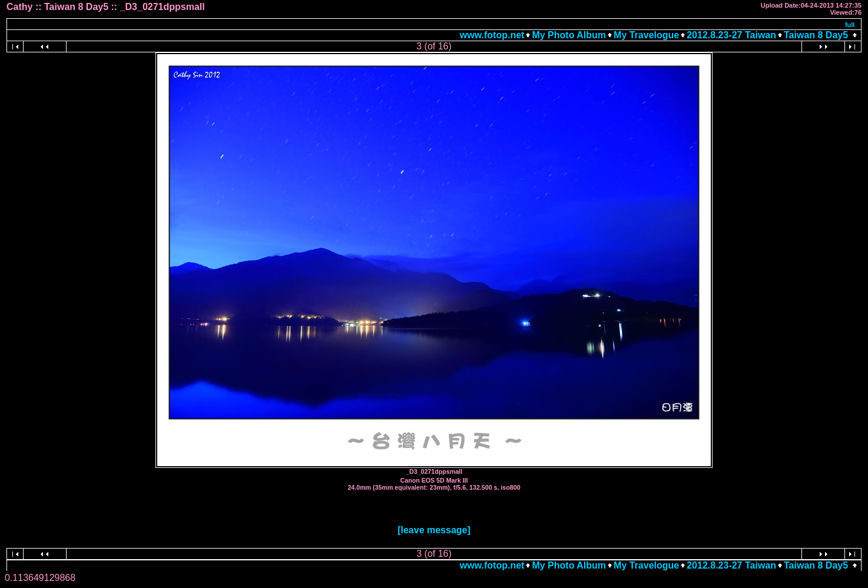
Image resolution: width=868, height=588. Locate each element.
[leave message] (434, 530)
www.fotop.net (492, 35)
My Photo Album (569, 35)
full (850, 25)
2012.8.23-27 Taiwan (731, 35)
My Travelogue (646, 35)
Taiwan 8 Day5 (816, 35)
